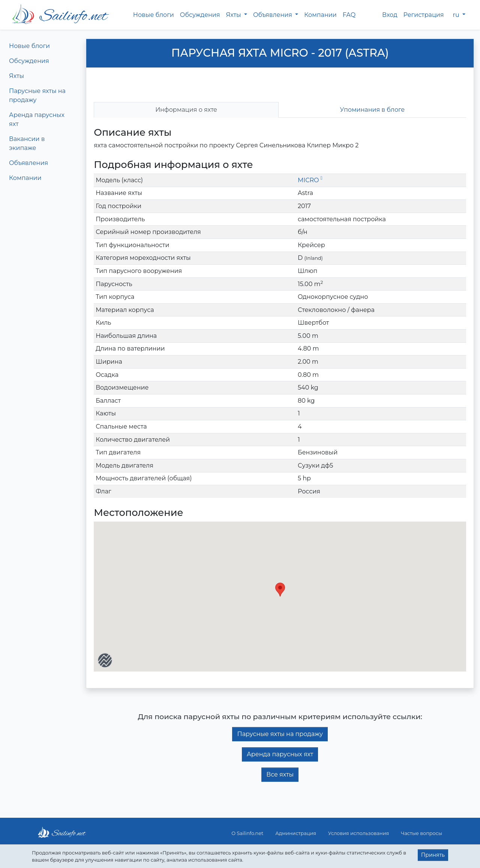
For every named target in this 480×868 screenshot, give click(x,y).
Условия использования (358, 833)
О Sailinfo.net (247, 833)
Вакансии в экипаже (27, 143)
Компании (320, 15)
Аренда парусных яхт (37, 119)
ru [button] (457, 15)
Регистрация (424, 15)
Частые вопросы (421, 833)
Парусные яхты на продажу (37, 95)
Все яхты (280, 774)
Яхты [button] (234, 15)
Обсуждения (200, 15)
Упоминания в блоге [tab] (373, 110)
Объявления (28, 163)
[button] (280, 590)
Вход (390, 15)
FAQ (349, 15)
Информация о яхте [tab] (186, 110)
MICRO (310, 180)
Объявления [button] (273, 15)
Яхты (16, 76)
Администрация (296, 833)
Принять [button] (433, 855)
